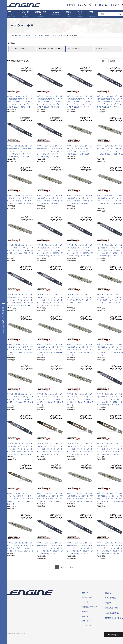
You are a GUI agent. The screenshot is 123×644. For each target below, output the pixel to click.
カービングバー (101, 49)
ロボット (69, 14)
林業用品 (56, 14)
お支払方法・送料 (111, 608)
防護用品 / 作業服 (40, 14)
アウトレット (87, 625)
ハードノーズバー (73, 49)
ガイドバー (37, 35)
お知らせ (108, 593)
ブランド (80, 14)
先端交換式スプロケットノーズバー (50, 49)
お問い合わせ (117, 5)
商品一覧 (19, 35)
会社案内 (104, 5)
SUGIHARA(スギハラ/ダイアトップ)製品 (54, 35)
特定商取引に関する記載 (114, 618)
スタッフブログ (110, 598)
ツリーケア (25, 14)
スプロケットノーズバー (18, 49)
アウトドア (92, 14)
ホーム (12, 35)
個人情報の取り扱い (112, 613)
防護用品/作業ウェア (89, 607)
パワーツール (12, 14)
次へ (71, 567)
